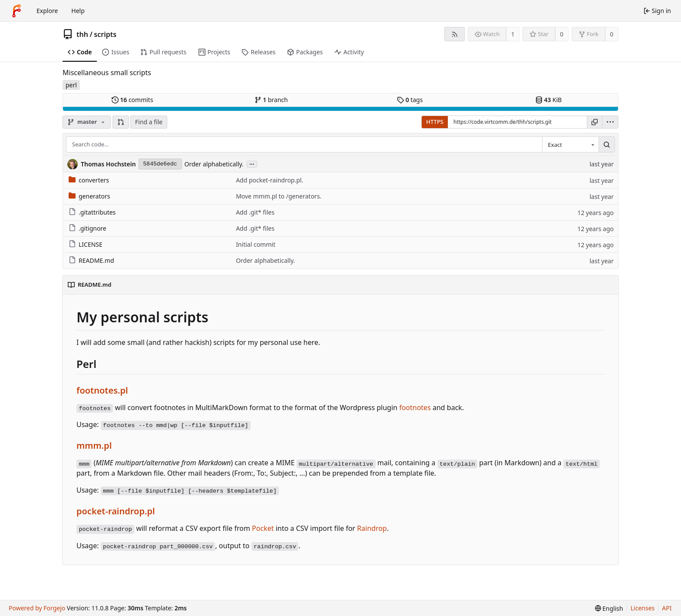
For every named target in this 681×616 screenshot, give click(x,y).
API (667, 608)
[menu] (610, 122)
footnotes (415, 407)
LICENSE (86, 244)
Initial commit (256, 244)
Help (78, 11)
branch (271, 100)
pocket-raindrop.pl (116, 511)
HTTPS (435, 122)
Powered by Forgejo (37, 608)
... (252, 164)
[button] (121, 122)
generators (89, 196)
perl (71, 85)
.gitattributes (92, 212)
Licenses (643, 608)
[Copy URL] (595, 122)
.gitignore (88, 228)
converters (89, 180)
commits (132, 100)
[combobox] (570, 145)
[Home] (17, 11)
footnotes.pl (102, 390)
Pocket (263, 528)
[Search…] (607, 145)
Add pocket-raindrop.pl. (269, 180)
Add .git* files (255, 212)
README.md (91, 260)
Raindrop (372, 528)
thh (82, 34)
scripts (105, 34)
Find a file (149, 122)
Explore (47, 11)
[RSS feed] (455, 34)
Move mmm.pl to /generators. (279, 196)
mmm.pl (94, 445)
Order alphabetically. (214, 164)
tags (410, 100)
